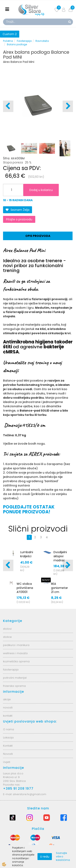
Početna (8, 41)
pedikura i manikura (16, 645)
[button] (68, 106)
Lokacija (8, 738)
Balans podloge (17, 44)
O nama (9, 729)
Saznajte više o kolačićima (63, 856)
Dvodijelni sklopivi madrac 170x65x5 (60, 558)
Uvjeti (7, 762)
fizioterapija (11, 670)
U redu (45, 857)
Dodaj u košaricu (41, 190)
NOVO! (46, 580)
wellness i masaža (15, 653)
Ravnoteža (42, 41)
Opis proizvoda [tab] (38, 236)
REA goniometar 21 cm (59, 588)
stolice (7, 637)
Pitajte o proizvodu (19, 219)
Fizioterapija (24, 41)
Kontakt (8, 746)
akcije (7, 699)
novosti (8, 708)
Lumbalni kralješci (27, 554)
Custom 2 (10, 34)
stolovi (7, 629)
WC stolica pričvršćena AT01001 (25, 588)
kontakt (8, 716)
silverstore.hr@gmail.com (29, 794)
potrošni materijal (15, 678)
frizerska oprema (14, 686)
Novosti (8, 754)
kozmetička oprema (16, 661)
